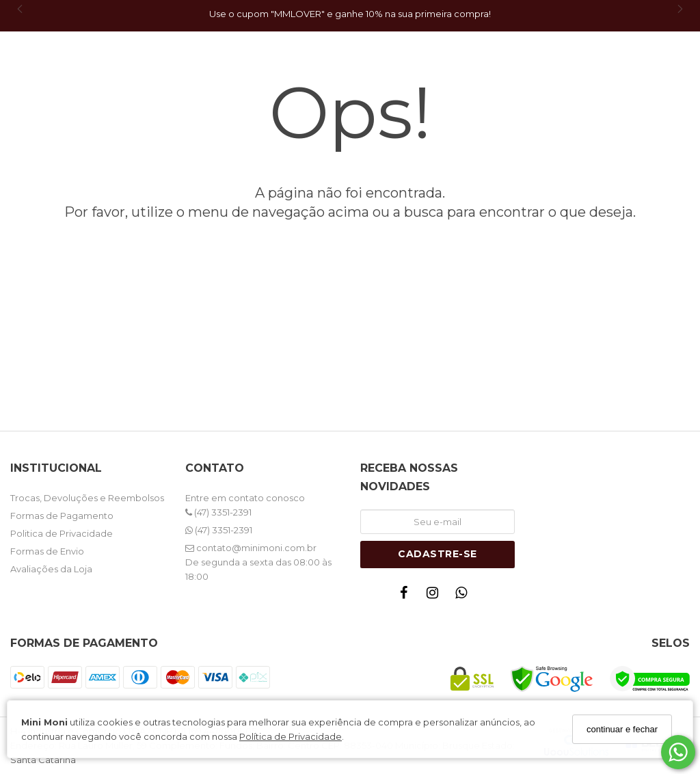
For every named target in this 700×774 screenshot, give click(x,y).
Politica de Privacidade (62, 533)
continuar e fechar (622, 729)
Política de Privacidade (291, 736)
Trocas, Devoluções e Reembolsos (87, 498)
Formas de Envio (47, 551)
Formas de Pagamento (62, 516)
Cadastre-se (437, 554)
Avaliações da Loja (51, 569)
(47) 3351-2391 (218, 512)
